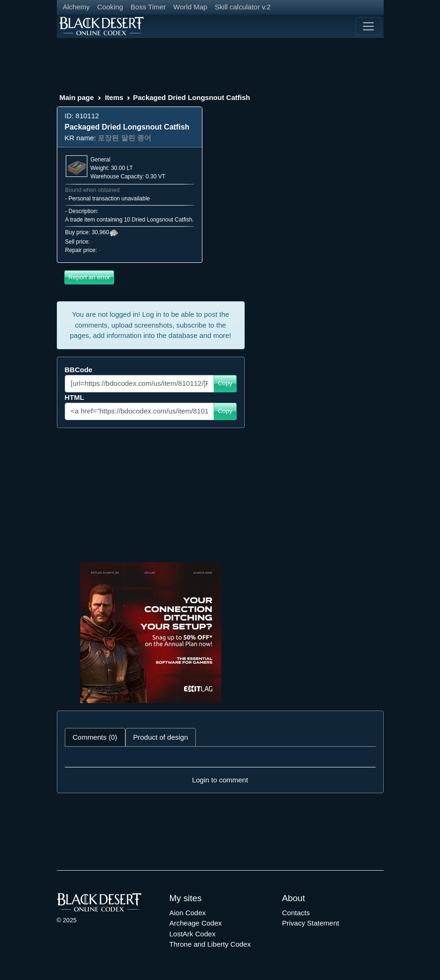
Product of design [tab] (161, 737)
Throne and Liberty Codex (210, 944)
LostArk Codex (193, 934)
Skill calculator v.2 (243, 7)
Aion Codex (188, 913)
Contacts (296, 913)
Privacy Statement (311, 923)
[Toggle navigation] (368, 26)
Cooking (110, 7)
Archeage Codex (196, 923)
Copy (225, 383)
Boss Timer (148, 7)
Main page (77, 97)
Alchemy (77, 7)
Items (114, 97)
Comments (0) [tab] (95, 737)
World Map (190, 7)
